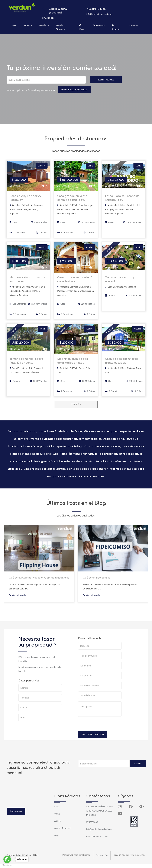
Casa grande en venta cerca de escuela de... (72, 199)
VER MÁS (76, 408)
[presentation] (101, 729)
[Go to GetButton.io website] (7, 865)
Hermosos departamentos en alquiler (28, 281)
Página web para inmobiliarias (76, 859)
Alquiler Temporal (61, 27)
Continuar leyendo (17, 599)
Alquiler (58, 825)
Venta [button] (27, 25)
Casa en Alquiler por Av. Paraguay (26, 199)
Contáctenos (99, 25)
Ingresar (116, 27)
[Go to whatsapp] (7, 859)
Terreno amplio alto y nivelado (120, 281)
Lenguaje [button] (133, 25)
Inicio (15, 25)
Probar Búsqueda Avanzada (74, 90)
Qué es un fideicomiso (97, 581)
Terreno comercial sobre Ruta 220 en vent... (27, 364)
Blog (82, 27)
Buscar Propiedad (106, 80)
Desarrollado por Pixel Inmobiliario (130, 859)
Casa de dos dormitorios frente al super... (122, 364)
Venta (57, 818)
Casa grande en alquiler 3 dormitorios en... (75, 281)
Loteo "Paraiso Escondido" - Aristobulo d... (124, 199)
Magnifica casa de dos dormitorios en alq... (73, 364)
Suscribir (138, 767)
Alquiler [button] (43, 25)
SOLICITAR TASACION (93, 738)
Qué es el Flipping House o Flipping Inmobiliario (39, 581)
